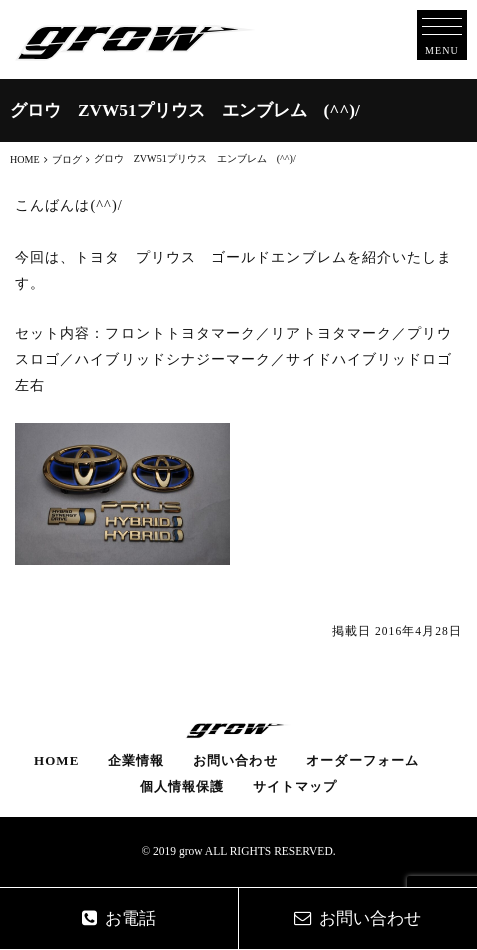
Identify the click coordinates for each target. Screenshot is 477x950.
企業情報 (136, 760)
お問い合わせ (235, 760)
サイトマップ (295, 786)
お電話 (119, 918)
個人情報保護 (182, 786)
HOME (56, 760)
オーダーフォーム (362, 760)
